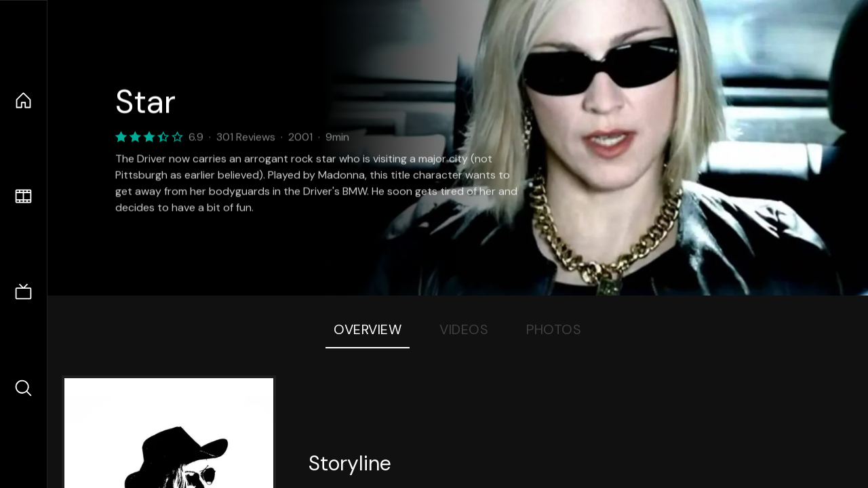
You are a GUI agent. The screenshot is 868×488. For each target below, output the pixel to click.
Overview (368, 329)
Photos (554, 329)
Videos (464, 329)
